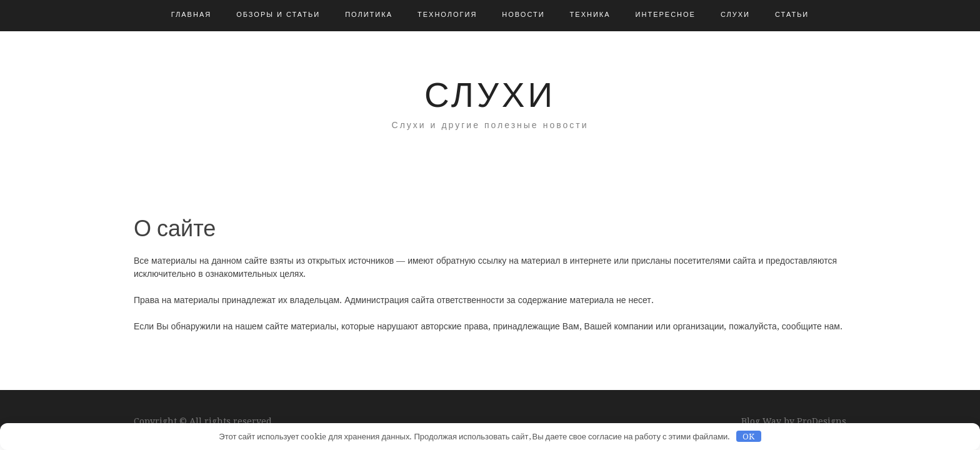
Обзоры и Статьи (278, 15)
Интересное (666, 15)
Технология (447, 15)
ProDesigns (822, 421)
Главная (191, 15)
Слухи (735, 15)
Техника (590, 15)
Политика (369, 15)
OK (748, 437)
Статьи (792, 15)
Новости (523, 15)
